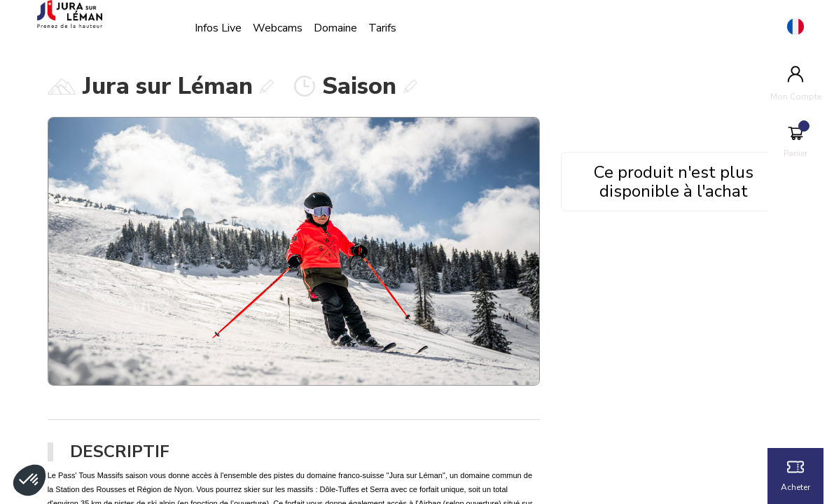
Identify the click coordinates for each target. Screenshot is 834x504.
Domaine (347, 28)
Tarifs (394, 28)
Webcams (289, 28)
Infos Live (229, 28)
